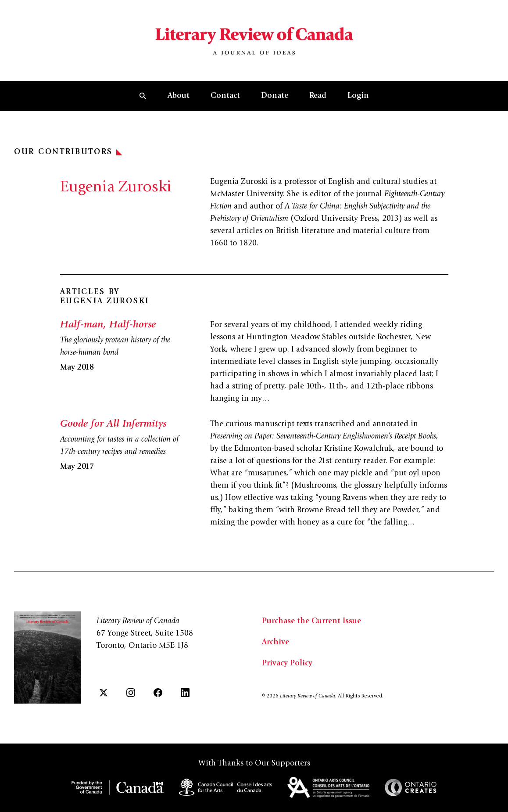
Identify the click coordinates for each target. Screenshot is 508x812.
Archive (275, 643)
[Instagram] (131, 693)
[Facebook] (158, 693)
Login (358, 96)
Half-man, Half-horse (108, 325)
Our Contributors (68, 152)
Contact (225, 96)
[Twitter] (104, 693)
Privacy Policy (287, 664)
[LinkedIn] (185, 693)
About (179, 96)
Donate (275, 96)
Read (318, 96)
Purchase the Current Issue (311, 622)
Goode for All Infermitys (113, 424)
